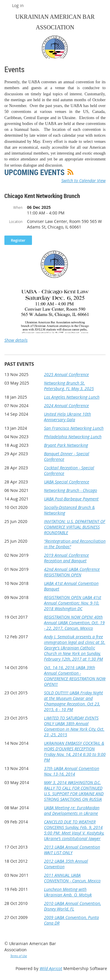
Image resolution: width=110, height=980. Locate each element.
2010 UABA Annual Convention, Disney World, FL (72, 906)
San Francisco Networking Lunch (74, 428)
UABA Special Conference (67, 482)
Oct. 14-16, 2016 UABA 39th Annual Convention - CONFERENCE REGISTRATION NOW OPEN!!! (75, 676)
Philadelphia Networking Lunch (73, 437)
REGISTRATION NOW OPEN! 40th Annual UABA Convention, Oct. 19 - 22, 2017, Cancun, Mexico (74, 623)
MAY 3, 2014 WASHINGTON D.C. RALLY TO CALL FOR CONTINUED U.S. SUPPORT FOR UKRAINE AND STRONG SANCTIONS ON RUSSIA (74, 791)
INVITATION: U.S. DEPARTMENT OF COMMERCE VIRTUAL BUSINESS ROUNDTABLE (75, 527)
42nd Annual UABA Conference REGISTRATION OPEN (72, 572)
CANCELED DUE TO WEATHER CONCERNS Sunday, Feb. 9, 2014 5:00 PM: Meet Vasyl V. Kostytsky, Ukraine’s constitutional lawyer (74, 830)
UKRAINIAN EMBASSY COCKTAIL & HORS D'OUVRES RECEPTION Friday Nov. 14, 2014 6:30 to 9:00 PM (75, 751)
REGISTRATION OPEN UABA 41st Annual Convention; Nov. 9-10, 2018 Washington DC (73, 603)
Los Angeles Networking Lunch (72, 397)
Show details (16, 340)
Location (16, 221)
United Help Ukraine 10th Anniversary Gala (67, 417)
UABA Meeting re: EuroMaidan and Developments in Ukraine (72, 810)
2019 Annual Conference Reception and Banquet (66, 558)
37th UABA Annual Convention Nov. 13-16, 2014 (72, 771)
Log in (18, 5)
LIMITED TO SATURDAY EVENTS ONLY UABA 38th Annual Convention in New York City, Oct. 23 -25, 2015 (74, 726)
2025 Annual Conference (66, 374)
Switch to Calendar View (83, 181)
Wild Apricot (51, 968)
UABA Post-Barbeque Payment (71, 499)
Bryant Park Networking (66, 445)
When (18, 207)
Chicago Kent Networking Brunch (42, 196)
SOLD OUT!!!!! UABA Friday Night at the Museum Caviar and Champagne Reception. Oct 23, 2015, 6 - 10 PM (73, 701)
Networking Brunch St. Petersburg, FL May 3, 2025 (69, 386)
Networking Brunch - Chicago (71, 490)
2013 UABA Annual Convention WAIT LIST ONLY (72, 850)
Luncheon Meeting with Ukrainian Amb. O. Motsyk (68, 892)
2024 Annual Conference (66, 406)
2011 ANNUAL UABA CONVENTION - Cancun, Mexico (72, 878)
